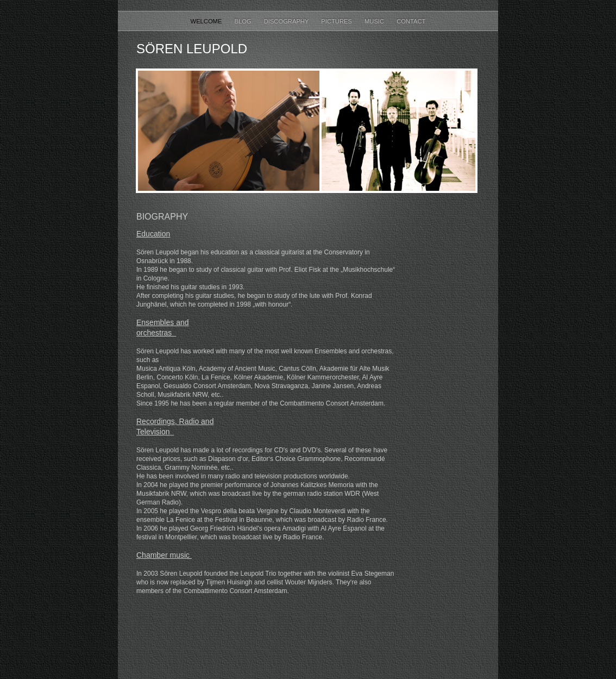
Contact (411, 21)
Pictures (337, 21)
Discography (287, 21)
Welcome (207, 21)
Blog (244, 21)
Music (375, 21)
